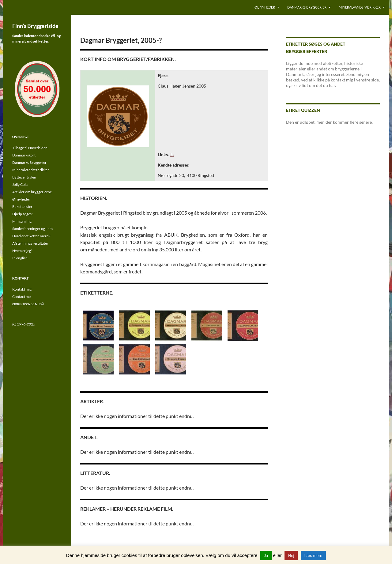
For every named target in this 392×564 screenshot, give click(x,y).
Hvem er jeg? (22, 251)
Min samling (22, 221)
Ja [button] (266, 556)
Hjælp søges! (23, 214)
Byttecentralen (24, 177)
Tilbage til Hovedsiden (30, 148)
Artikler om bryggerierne (32, 192)
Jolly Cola (20, 184)
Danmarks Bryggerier (307, 7)
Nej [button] (291, 556)
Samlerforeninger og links (33, 229)
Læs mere (313, 556)
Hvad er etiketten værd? (31, 236)
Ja (172, 154)
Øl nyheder (265, 7)
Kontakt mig (22, 289)
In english (20, 258)
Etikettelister (22, 207)
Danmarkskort (24, 155)
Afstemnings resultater (30, 243)
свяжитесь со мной (28, 304)
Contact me (21, 297)
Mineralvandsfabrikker (360, 7)
